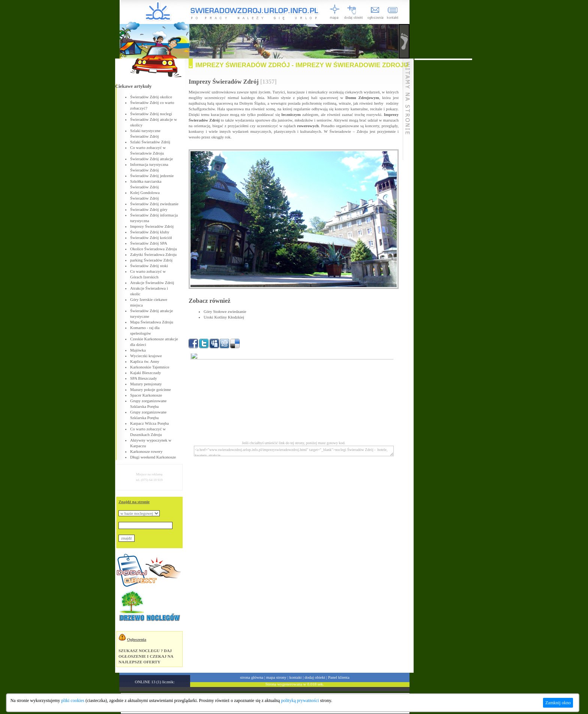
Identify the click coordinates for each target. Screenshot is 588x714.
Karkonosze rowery (146, 451)
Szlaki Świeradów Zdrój (150, 142)
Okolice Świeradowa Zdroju (154, 249)
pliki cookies (73, 700)
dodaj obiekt (315, 677)
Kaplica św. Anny (145, 361)
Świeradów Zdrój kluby (150, 232)
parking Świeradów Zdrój (151, 260)
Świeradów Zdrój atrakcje (151, 159)
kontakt (296, 677)
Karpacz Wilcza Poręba (149, 423)
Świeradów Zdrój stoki (149, 266)
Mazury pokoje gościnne (151, 389)
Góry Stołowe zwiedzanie (225, 311)
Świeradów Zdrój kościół (151, 237)
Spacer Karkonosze (146, 395)
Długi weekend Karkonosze (153, 457)
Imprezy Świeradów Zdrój (152, 226)
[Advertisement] (443, 173)
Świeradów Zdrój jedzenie (152, 176)
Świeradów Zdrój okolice (151, 97)
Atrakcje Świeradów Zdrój (152, 283)
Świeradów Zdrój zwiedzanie (154, 204)
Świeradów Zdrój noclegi (151, 114)
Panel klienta (339, 677)
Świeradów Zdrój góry (149, 209)
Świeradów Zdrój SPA (149, 243)
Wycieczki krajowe (146, 356)
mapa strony (276, 677)
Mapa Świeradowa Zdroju (152, 322)
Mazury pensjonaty (146, 384)
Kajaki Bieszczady (145, 373)
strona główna (252, 677)
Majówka (138, 350)
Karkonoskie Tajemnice (150, 367)
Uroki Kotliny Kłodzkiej (224, 317)
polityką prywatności (300, 700)
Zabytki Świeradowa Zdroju (153, 254)
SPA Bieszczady (143, 378)
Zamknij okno (558, 703)
